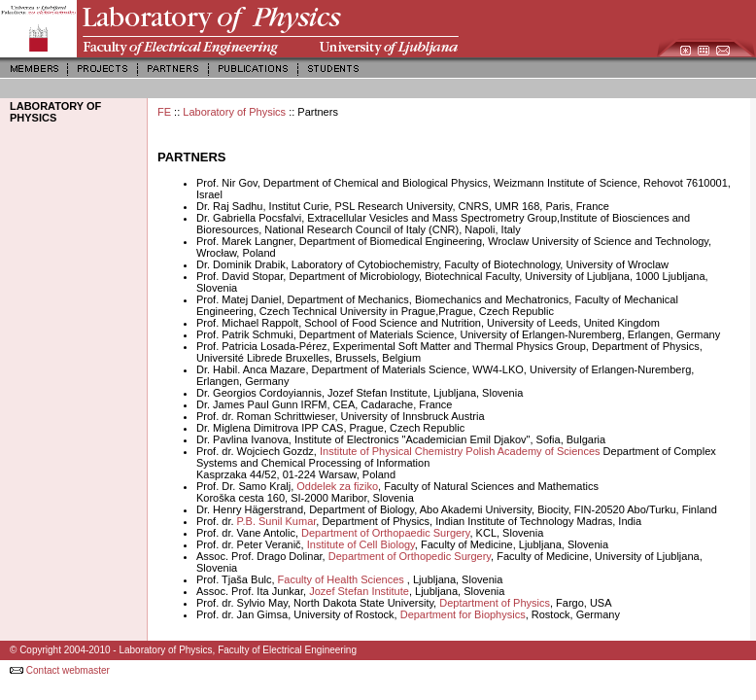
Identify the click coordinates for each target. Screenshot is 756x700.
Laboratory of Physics (234, 112)
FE (164, 112)
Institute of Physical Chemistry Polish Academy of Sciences (462, 451)
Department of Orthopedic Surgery (410, 556)
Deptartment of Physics (495, 603)
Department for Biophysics (463, 614)
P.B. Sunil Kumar (277, 521)
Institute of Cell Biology (360, 544)
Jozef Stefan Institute (359, 591)
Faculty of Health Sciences (343, 579)
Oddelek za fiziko (337, 486)
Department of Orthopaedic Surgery (385, 533)
